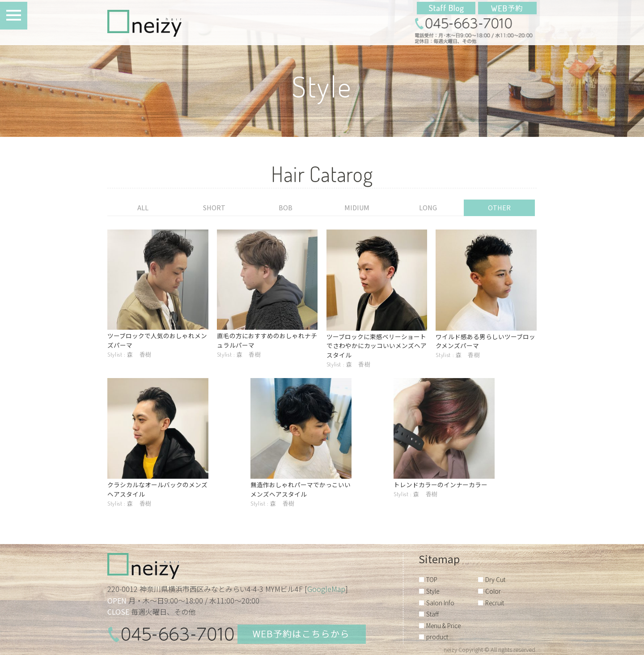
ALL (143, 207)
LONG (428, 207)
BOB (286, 207)
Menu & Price (443, 625)
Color (493, 591)
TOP (432, 579)
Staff (432, 614)
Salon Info (440, 603)
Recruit (495, 603)
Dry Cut (495, 579)
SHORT (214, 207)
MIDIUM (357, 207)
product (437, 637)
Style (433, 591)
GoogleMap (326, 589)
